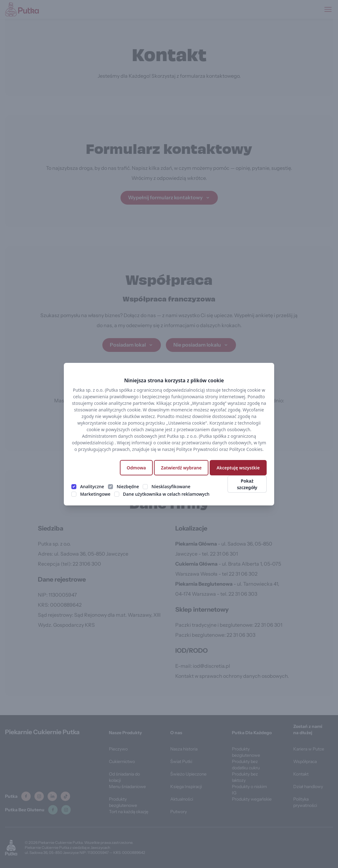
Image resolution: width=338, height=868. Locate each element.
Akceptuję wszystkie (238, 468)
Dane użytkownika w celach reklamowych (166, 494)
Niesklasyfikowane (171, 486)
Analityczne (92, 486)
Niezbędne (128, 486)
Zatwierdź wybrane (181, 468)
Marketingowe (95, 494)
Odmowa (136, 468)
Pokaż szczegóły (247, 484)
